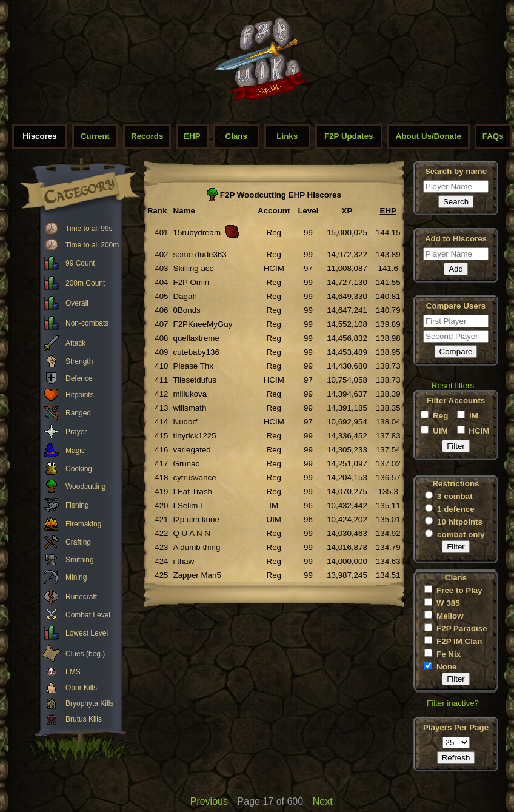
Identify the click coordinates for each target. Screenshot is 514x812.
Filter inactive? (453, 703)
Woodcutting (86, 486)
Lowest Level (87, 633)
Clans (236, 136)
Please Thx (193, 366)
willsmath (190, 408)
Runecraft (81, 597)
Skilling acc (194, 268)
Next (323, 801)
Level (308, 211)
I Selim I (188, 505)
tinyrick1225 (195, 436)
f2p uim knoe (196, 519)
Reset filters (453, 385)
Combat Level (88, 615)
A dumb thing (197, 547)
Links (287, 136)
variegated (192, 450)
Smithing (80, 560)
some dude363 (200, 254)
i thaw (184, 561)
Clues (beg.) (85, 654)
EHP (192, 136)
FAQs (493, 136)
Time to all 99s (89, 229)
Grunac (187, 464)
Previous (209, 801)
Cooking (79, 469)
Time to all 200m (92, 245)
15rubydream (197, 233)
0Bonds (187, 310)
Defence (79, 378)
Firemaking (83, 524)
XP (347, 211)
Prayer (76, 432)
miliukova (190, 394)
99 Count (80, 263)
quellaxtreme (196, 338)
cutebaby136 (196, 352)
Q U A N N (192, 533)
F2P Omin (192, 282)
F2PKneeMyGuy (203, 324)
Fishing (77, 505)
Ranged (78, 413)
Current (95, 136)
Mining (76, 577)
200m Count (85, 283)
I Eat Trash (193, 492)
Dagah (185, 296)
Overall (77, 303)
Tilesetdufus (195, 380)
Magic (75, 451)
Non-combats (87, 323)
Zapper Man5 (197, 575)
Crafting (78, 542)
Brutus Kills (84, 719)
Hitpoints (80, 395)
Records (147, 136)
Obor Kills (81, 688)
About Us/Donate (429, 136)
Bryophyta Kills (89, 703)
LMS (73, 672)
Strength (79, 361)
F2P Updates (349, 136)
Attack (75, 343)
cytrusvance (195, 478)
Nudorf (185, 422)
